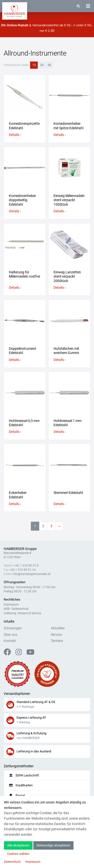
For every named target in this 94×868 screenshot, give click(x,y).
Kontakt (10, 641)
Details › (15, 135)
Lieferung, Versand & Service (22, 613)
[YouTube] (30, 654)
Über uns (10, 635)
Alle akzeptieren (18, 845)
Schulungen (13, 628)
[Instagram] (21, 654)
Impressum (11, 605)
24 (42, 65)
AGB (7, 609)
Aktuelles (58, 628)
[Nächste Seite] (59, 526)
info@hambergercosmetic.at (32, 574)
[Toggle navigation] (88, 6)
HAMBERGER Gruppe (20, 549)
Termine (57, 641)
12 (34, 65)
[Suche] (78, 6)
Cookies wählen (18, 854)
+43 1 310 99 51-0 (26, 566)
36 (49, 65)
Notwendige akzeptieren (53, 845)
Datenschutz (20, 609)
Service (56, 635)
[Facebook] (9, 654)
